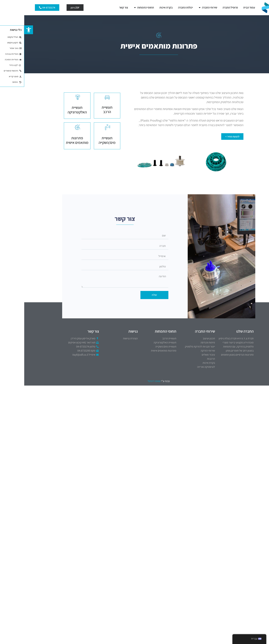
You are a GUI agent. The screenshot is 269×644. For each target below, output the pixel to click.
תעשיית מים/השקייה (83, 140)
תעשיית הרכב (83, 110)
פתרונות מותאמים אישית (53, 140)
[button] (4, 30)
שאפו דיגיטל (130, 381)
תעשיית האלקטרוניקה (53, 110)
